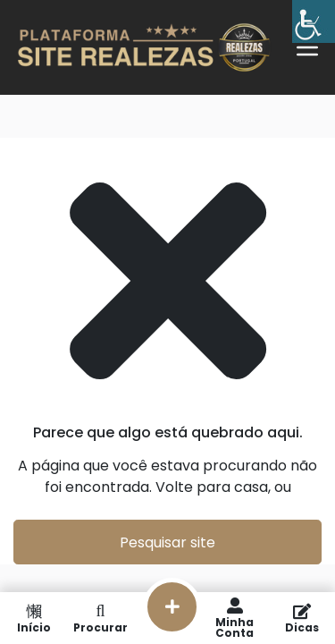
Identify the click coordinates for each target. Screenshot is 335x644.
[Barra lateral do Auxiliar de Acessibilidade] (314, 21)
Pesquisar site (167, 542)
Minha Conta (234, 618)
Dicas (301, 618)
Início (33, 618)
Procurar (100, 618)
